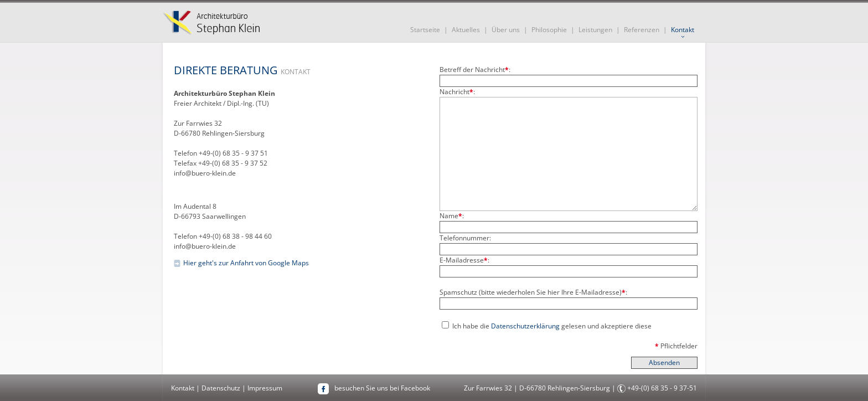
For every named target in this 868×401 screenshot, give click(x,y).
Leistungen (595, 30)
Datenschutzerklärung (525, 326)
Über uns (506, 30)
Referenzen (642, 30)
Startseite (425, 30)
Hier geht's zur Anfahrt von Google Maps (246, 263)
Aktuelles (466, 30)
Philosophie (549, 30)
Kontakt (683, 30)
